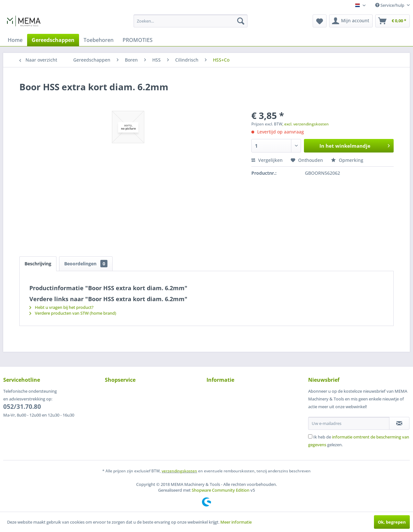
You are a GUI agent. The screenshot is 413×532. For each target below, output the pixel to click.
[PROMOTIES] (138, 40)
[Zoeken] (241, 21)
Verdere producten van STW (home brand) (73, 313)
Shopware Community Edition (221, 490)
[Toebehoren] (99, 40)
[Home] (15, 40)
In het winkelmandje (355, 145)
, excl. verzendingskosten (306, 124)
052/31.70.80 (22, 407)
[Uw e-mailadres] (349, 423)
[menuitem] (191, 21)
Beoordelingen (86, 264)
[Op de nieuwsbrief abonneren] (399, 423)
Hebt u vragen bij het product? (61, 307)
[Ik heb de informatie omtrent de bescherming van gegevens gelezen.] (310, 436)
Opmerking (347, 160)
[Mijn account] (351, 21)
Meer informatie (236, 522)
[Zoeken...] (191, 21)
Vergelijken (267, 160)
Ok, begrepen (392, 522)
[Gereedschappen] (53, 40)
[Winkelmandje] (393, 21)
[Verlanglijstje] (320, 21)
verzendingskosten (179, 471)
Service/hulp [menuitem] (390, 5)
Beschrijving (38, 264)
